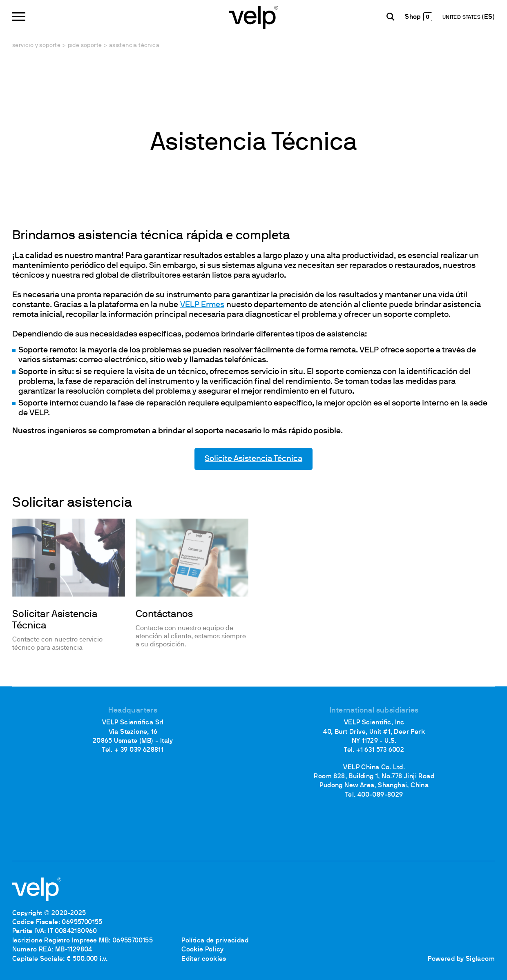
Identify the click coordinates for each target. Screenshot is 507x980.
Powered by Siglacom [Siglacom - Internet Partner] (461, 959)
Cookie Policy (202, 950)
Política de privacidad (215, 941)
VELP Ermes (202, 305)
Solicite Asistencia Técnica (254, 459)
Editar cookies (204, 959)
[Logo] (254, 17)
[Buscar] (391, 17)
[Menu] (19, 17)
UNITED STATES (462, 18)
